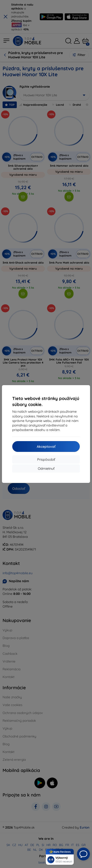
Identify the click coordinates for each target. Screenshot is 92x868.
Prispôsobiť (46, 459)
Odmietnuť (46, 468)
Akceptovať (46, 446)
